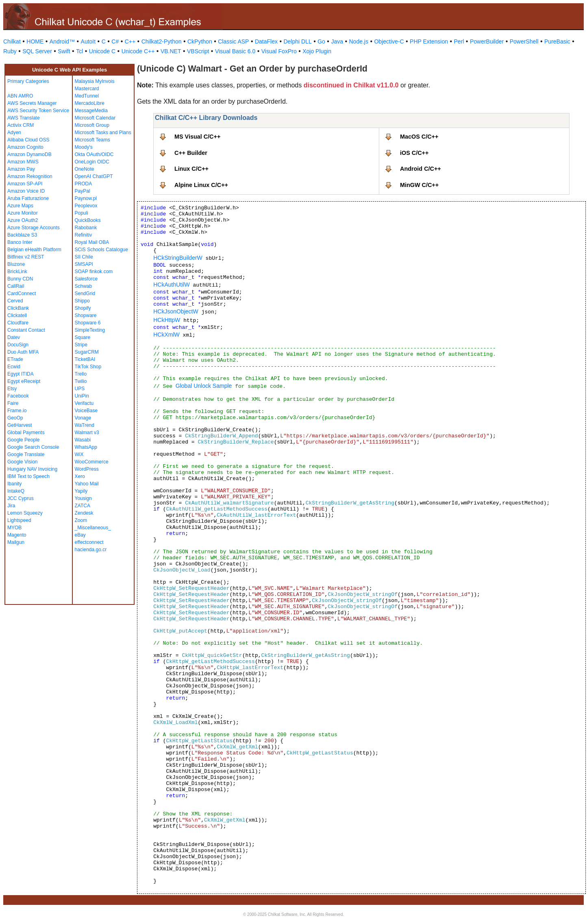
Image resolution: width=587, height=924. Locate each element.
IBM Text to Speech (28, 476)
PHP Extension (429, 41)
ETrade (15, 359)
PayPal (83, 191)
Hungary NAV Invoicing (32, 469)
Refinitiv (84, 235)
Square (83, 337)
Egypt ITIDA (21, 374)
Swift (64, 51)
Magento (17, 535)
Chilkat (12, 41)
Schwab (84, 286)
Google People (23, 440)
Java (337, 41)
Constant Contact (26, 330)
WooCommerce (92, 462)
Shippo (82, 301)
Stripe (81, 345)
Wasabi (83, 440)
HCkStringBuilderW (178, 258)
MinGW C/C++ (419, 185)
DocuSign (18, 345)
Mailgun (16, 542)
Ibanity (14, 484)
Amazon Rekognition (30, 176)
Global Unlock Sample (204, 386)
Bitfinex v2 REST (26, 257)
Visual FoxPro (279, 51)
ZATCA (83, 506)
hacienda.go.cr (91, 550)
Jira (11, 506)
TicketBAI (85, 359)
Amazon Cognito (25, 147)
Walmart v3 (87, 433)
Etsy (12, 389)
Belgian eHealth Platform (34, 250)
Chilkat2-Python (162, 41)
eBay (80, 535)
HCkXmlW (166, 335)
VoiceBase (86, 411)
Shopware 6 (88, 323)
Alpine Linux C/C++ (201, 185)
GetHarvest (20, 425)
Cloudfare (18, 323)
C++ (130, 41)
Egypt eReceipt (24, 381)
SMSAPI (84, 264)
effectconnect (89, 542)
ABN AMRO (20, 96)
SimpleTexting (90, 330)
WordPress (87, 469)
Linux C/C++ (191, 169)
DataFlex (266, 41)
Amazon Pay (21, 169)
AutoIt (88, 41)
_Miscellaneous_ (93, 528)
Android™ (62, 41)
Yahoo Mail (87, 484)
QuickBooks (88, 220)
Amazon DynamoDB (29, 154)
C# (115, 41)
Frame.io (17, 411)
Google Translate (26, 454)
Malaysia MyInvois (95, 81)
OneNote (85, 169)
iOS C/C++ (414, 153)
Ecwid (14, 367)
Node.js (359, 41)
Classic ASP (233, 41)
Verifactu (84, 403)
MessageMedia (91, 111)
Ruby (10, 51)
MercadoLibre (90, 103)
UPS (80, 389)
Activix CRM (21, 125)
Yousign (83, 498)
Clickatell (17, 315)
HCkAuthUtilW (171, 285)
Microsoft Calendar (95, 118)
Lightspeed (19, 520)
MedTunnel (87, 96)
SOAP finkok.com (94, 272)
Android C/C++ (421, 169)
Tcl (79, 51)
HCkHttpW (167, 320)
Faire (13, 403)
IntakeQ (16, 491)
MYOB (14, 528)
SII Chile (84, 257)
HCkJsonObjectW (176, 311)
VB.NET (171, 51)
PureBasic (557, 41)
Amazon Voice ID (26, 191)
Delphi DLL (297, 41)
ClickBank (18, 308)
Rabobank (86, 228)
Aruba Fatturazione (28, 198)
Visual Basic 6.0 (235, 51)
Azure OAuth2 (23, 220)
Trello (81, 374)
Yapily (81, 491)
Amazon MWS (23, 162)
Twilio (81, 381)
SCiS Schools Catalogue (101, 250)
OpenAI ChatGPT (94, 176)
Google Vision (23, 462)
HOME (35, 41)
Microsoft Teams (92, 140)
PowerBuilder (487, 41)
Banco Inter (20, 242)
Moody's (84, 147)
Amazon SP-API (25, 184)
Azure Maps (20, 206)
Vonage (83, 418)
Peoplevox (86, 206)
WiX (79, 454)
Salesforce (86, 279)
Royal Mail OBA (92, 242)
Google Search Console (33, 447)
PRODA (84, 184)
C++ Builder (191, 153)
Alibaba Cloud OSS (28, 140)
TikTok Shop (88, 367)
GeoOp (15, 418)
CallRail (16, 286)
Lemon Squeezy (25, 513)
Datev (14, 337)
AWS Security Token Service (38, 111)
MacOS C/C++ (419, 137)
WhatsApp (86, 447)
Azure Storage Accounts (34, 228)
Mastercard (87, 89)
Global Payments (26, 433)
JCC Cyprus (21, 498)
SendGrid (85, 294)
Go (321, 41)
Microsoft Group (92, 125)
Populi (82, 213)
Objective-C (389, 41)
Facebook (18, 396)
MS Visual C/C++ (197, 137)
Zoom (81, 520)
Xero (80, 476)
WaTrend (85, 425)
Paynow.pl (86, 198)
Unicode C (102, 51)
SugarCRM (87, 352)
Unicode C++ (138, 51)
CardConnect (22, 294)
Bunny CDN (20, 279)
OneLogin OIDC (92, 162)
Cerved (15, 301)
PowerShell (524, 41)
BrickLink (17, 272)
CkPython (200, 41)
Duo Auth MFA (23, 352)
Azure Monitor (23, 213)
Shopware (86, 315)
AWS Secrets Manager (32, 103)
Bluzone (16, 264)
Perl (459, 41)
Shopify (83, 308)
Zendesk (84, 513)
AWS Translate (24, 118)
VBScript (198, 51)
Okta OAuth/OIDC (94, 154)
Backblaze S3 (22, 235)
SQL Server (37, 51)
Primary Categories (28, 81)
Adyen (14, 133)
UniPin (82, 396)
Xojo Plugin (317, 51)
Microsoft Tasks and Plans (103, 133)
